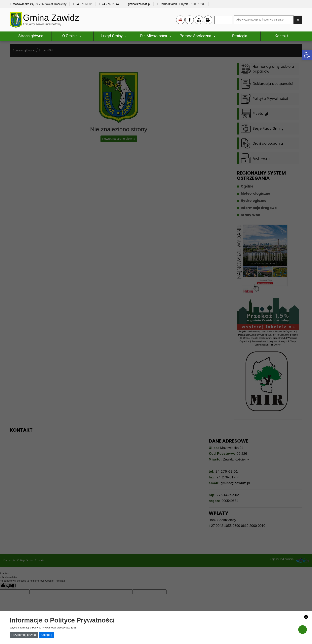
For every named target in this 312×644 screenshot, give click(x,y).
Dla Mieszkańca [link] (156, 37)
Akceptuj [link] (46, 635)
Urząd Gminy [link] (114, 37)
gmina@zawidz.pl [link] (139, 4)
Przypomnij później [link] (24, 635)
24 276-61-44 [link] (110, 4)
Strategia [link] (240, 37)
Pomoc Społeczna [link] (198, 37)
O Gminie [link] (72, 37)
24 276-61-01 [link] (84, 4)
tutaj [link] (74, 628)
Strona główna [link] (31, 37)
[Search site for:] (264, 20)
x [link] (306, 617)
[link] (307, 55)
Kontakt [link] (281, 37)
